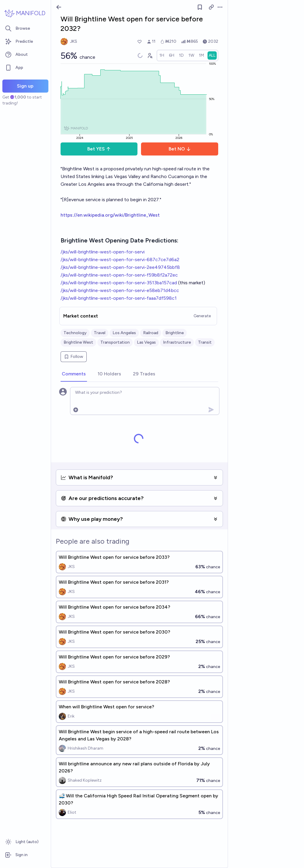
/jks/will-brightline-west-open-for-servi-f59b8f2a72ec (119, 275)
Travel (100, 333)
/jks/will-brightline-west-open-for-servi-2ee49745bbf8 (120, 267)
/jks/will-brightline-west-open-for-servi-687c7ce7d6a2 (120, 260)
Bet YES (99, 149)
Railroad (151, 333)
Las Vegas (146, 342)
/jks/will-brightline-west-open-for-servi (103, 252)
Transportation (115, 342)
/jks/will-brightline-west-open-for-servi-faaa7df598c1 (119, 298)
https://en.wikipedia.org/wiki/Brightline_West (110, 215)
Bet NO (180, 149)
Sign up (25, 86)
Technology (75, 333)
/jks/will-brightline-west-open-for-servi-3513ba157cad (119, 283)
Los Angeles (124, 333)
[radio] (162, 55)
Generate (202, 316)
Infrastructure (177, 342)
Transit (205, 342)
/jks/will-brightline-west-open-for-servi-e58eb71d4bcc (120, 290)
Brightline (175, 333)
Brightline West (78, 342)
